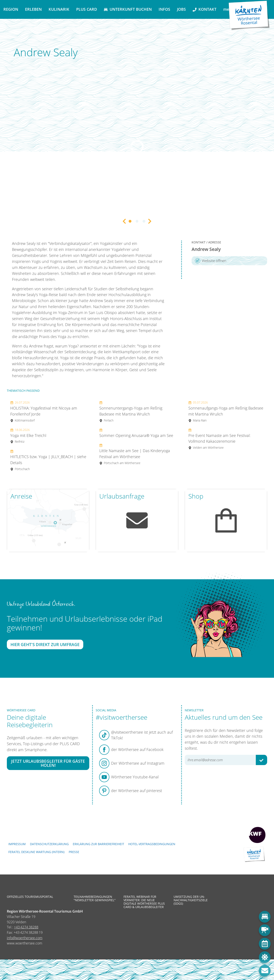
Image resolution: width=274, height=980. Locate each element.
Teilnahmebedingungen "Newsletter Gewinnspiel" (95, 898)
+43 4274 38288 (26, 927)
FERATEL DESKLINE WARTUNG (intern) (36, 852)
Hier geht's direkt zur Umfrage (45, 645)
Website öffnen (211, 261)
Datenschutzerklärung (49, 844)
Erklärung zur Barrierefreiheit (98, 844)
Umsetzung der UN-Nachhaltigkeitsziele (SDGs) (191, 900)
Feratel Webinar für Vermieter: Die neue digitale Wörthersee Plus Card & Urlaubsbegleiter (144, 902)
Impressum (17, 844)
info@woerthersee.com (25, 938)
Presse (74, 852)
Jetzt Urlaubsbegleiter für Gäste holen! (48, 763)
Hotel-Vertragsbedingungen (152, 844)
